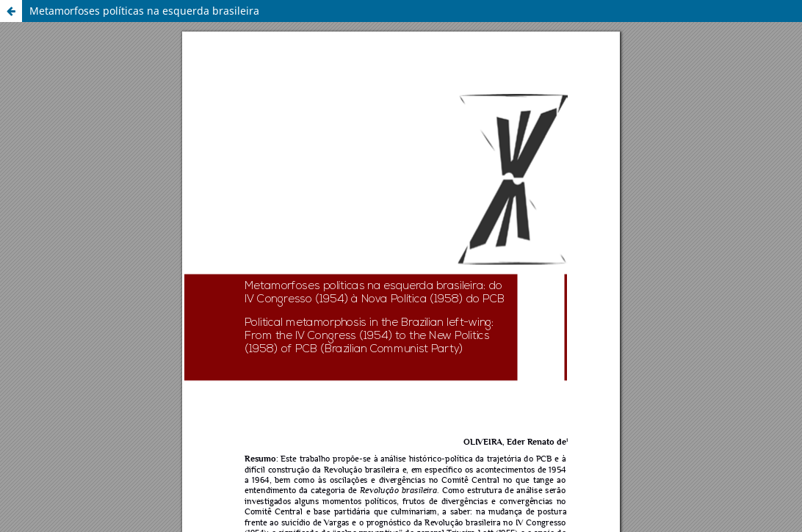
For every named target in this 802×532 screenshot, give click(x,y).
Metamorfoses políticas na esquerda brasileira (144, 11)
